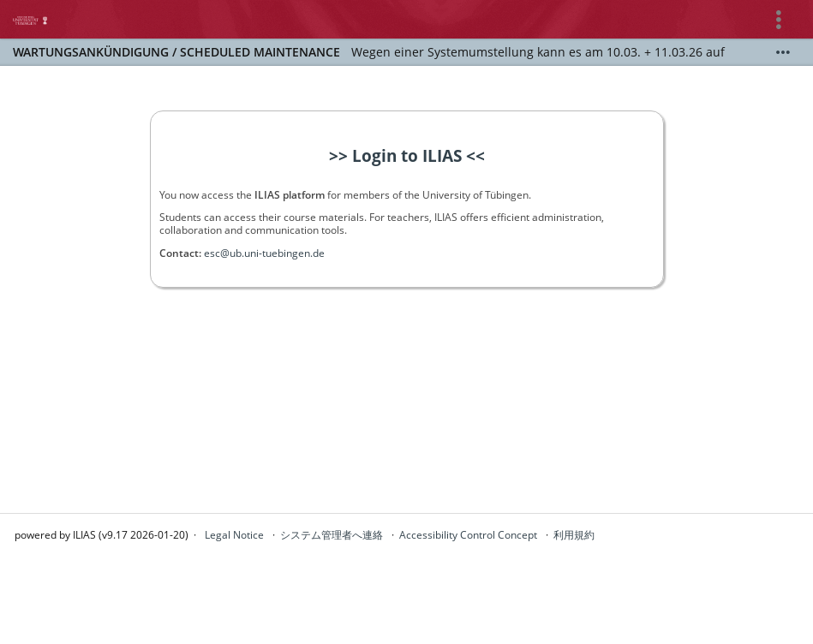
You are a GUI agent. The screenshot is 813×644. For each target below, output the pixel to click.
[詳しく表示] (783, 52)
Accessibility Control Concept (468, 535)
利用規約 (574, 535)
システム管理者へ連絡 (332, 535)
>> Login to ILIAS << (407, 156)
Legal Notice (234, 535)
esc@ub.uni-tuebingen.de (264, 253)
